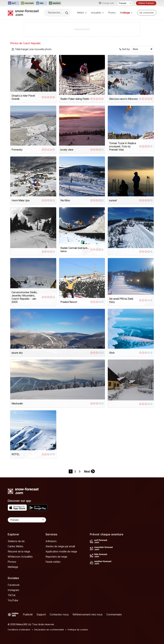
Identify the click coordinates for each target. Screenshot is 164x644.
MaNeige (13, 567)
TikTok (12, 595)
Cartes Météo (16, 546)
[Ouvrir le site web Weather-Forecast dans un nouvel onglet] (55, 3)
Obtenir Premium (146, 3)
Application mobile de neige (61, 551)
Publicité (28, 614)
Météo (82, 13)
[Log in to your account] (147, 13)
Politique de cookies (78, 630)
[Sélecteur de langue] (125, 3)
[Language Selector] (27, 520)
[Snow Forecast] (23, 13)
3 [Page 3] (80, 471)
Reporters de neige (56, 557)
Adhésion (51, 541)
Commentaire (114, 614)
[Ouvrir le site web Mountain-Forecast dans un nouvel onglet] (27, 3)
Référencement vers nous (88, 614)
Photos (112, 13)
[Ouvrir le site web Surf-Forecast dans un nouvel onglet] (13, 3)
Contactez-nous (59, 614)
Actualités (97, 13)
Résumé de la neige (19, 551)
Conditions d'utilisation (19, 630)
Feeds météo (53, 562)
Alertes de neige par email (60, 546)
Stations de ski (16, 541)
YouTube (13, 600)
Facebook (14, 585)
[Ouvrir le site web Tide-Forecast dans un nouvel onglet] (41, 3)
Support (41, 614)
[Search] (67, 13)
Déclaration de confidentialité (49, 630)
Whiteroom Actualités (20, 557)
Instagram (13, 590)
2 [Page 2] (75, 471)
